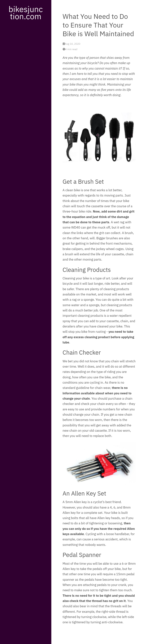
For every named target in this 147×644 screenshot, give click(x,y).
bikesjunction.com (26, 13)
